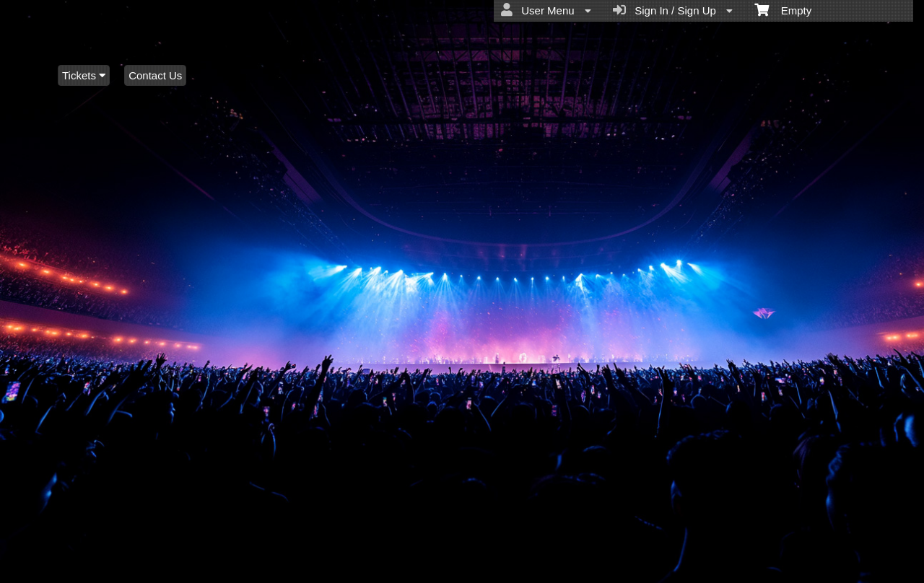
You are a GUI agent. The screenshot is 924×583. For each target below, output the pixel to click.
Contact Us (155, 75)
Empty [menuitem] (783, 9)
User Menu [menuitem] (546, 10)
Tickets (84, 75)
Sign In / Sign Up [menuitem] (673, 10)
